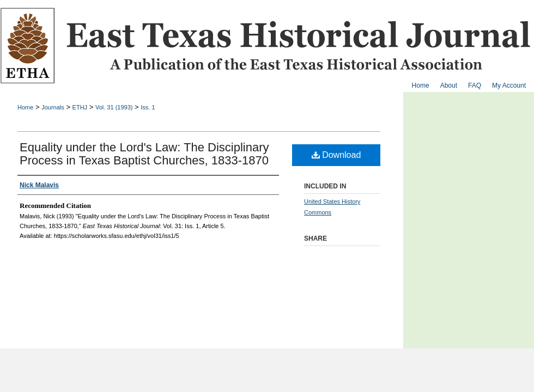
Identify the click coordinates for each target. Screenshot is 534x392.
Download (336, 155)
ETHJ (80, 107)
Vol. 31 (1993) (114, 107)
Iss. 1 (148, 107)
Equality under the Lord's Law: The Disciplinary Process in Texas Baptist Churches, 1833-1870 (144, 154)
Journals (53, 107)
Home (25, 107)
